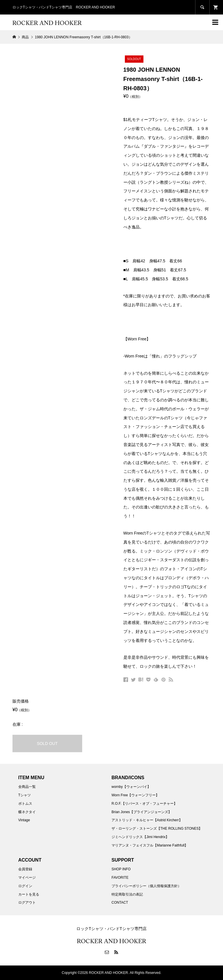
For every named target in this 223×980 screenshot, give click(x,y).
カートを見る (29, 894)
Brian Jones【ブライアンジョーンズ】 (142, 812)
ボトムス (25, 804)
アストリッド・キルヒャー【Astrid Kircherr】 (147, 820)
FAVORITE (120, 878)
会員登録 (25, 869)
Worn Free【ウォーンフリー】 (135, 795)
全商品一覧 (27, 787)
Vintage (24, 820)
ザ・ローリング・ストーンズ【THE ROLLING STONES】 (157, 829)
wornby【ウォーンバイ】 (131, 787)
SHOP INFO (121, 869)
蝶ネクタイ (27, 812)
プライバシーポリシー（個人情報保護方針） (146, 886)
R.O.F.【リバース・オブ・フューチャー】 (144, 804)
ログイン (25, 886)
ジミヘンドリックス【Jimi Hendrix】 (140, 837)
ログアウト (27, 903)
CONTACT (120, 903)
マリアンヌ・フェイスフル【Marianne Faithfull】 (150, 845)
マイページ (27, 878)
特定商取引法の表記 (127, 894)
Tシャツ (25, 795)
